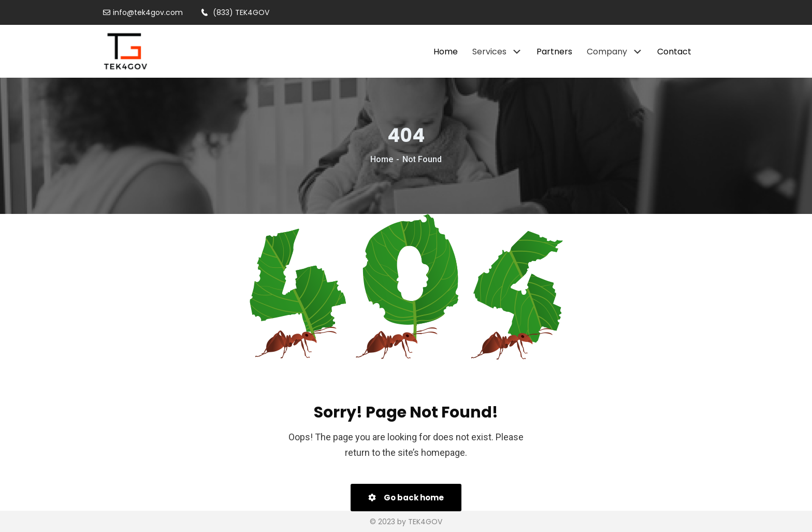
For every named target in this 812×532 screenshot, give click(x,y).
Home (382, 159)
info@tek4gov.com (143, 12)
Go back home (406, 498)
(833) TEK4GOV (235, 12)
